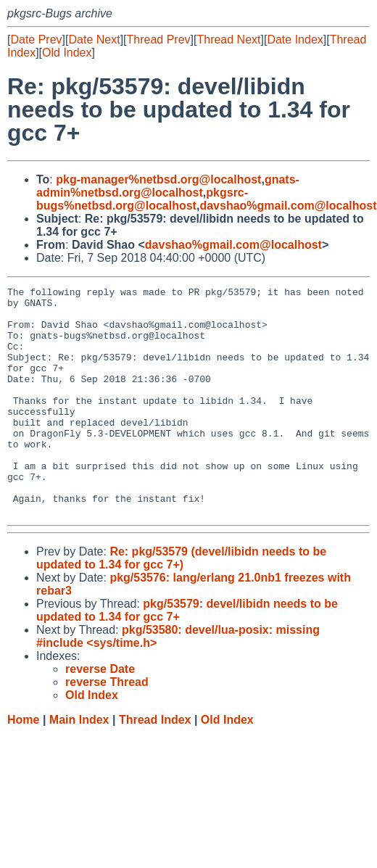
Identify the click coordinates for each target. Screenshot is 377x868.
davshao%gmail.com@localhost (288, 206)
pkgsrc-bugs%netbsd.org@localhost (142, 199)
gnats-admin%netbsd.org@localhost (168, 186)
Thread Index (155, 765)
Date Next (94, 40)
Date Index (295, 40)
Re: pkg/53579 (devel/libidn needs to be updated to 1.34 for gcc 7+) (181, 604)
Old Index (67, 53)
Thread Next (228, 40)
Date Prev (36, 40)
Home (23, 765)
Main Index (79, 765)
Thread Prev (159, 40)
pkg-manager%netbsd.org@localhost (158, 179)
